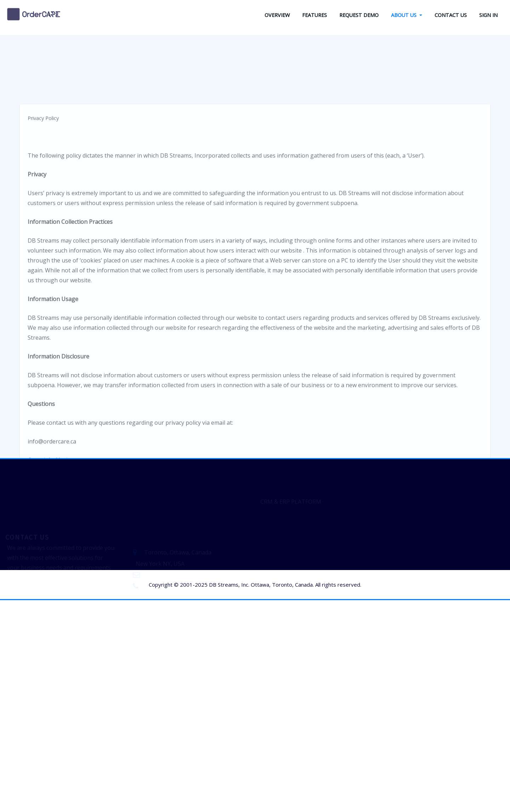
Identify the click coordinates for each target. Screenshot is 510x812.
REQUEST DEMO (359, 15)
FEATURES (314, 15)
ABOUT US (407, 15)
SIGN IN (488, 15)
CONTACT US (451, 15)
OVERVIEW (277, 15)
